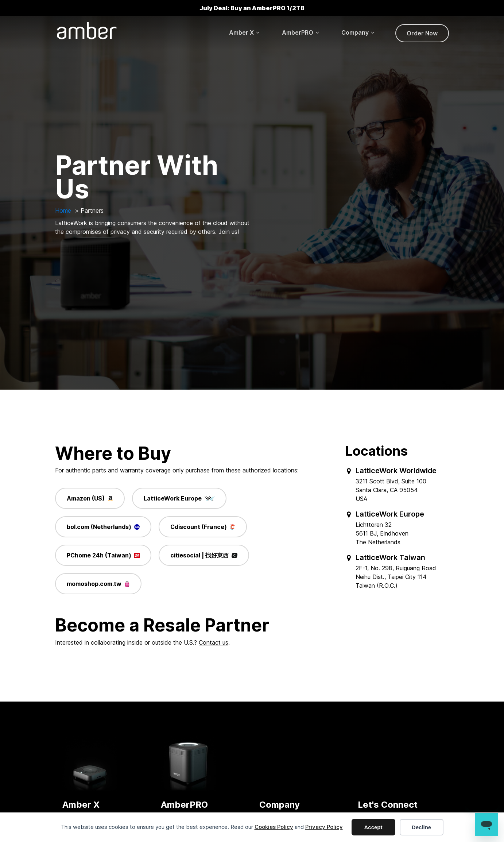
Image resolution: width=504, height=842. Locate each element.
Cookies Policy (274, 827)
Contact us (214, 642)
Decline (421, 827)
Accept (373, 827)
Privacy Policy (324, 827)
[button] (245, 32)
